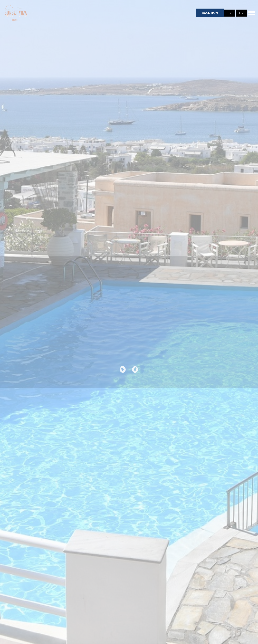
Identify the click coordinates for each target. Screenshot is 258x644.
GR (241, 13)
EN (230, 13)
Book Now (210, 13)
